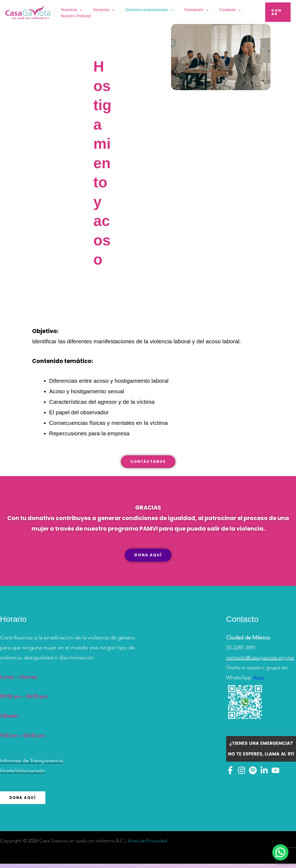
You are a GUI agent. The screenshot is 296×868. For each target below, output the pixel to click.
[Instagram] (241, 784)
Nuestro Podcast (239, 12)
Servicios (103, 12)
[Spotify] (253, 784)
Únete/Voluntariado (23, 775)
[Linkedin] (264, 784)
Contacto (210, 12)
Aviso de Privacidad (149, 845)
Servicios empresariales (142, 12)
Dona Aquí (23, 802)
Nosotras (77, 12)
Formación (182, 12)
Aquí (258, 692)
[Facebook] (230, 784)
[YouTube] (275, 784)
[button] (85, 12)
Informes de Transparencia (31, 765)
